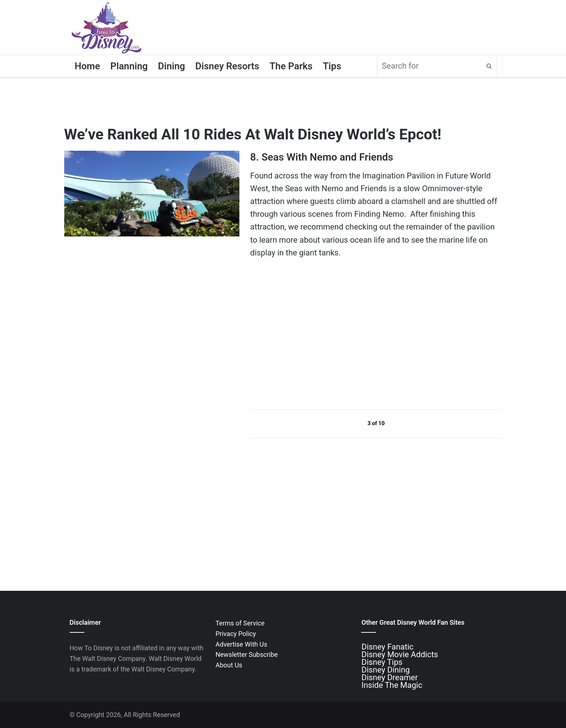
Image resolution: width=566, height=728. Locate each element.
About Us (229, 665)
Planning (129, 66)
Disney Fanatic (387, 647)
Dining (172, 66)
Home (88, 66)
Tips (332, 66)
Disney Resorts (227, 66)
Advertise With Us (241, 644)
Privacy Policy (236, 634)
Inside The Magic (392, 685)
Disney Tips (382, 662)
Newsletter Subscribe (247, 654)
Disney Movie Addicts (400, 654)
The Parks (291, 66)
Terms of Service (240, 623)
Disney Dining (385, 670)
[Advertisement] (305, 334)
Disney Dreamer (389, 677)
